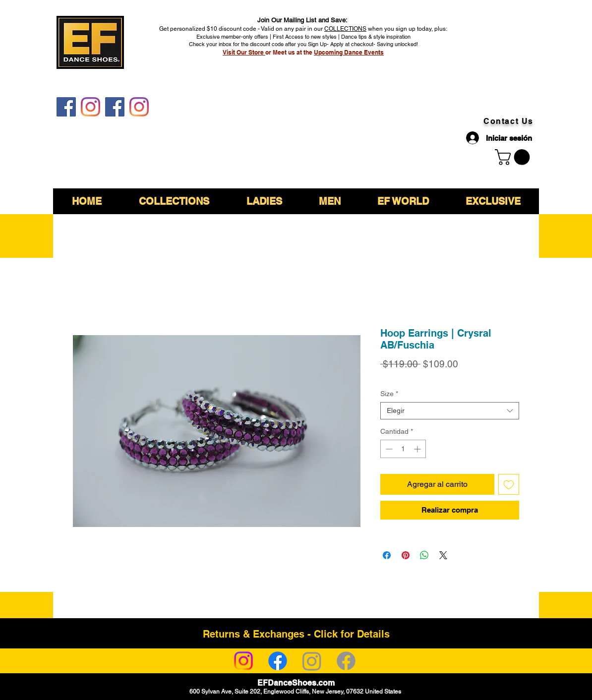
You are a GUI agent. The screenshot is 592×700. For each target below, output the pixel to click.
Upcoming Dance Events (349, 52)
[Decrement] (388, 449)
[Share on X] (443, 555)
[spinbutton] (403, 449)
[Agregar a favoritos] (509, 484)
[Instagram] (243, 661)
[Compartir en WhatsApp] (424, 555)
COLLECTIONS (345, 29)
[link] (514, 157)
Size (389, 394)
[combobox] (450, 411)
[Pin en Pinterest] (406, 555)
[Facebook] (278, 661)
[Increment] (418, 449)
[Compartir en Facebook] (387, 555)
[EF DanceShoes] (66, 107)
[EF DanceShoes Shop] (115, 107)
